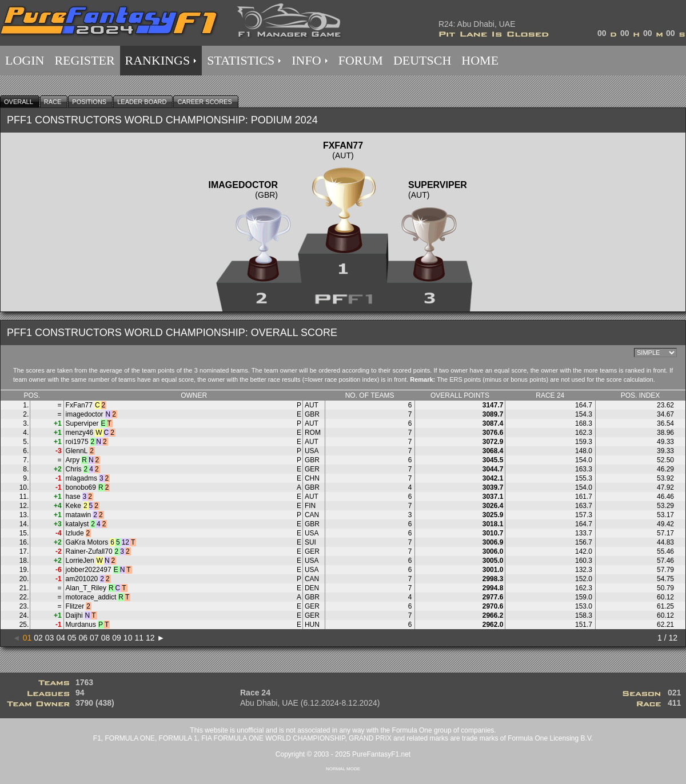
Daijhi (74, 615)
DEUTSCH (422, 60)
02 (38, 638)
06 (83, 638)
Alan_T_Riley (86, 588)
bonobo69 (81, 487)
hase (73, 497)
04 (61, 638)
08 (106, 638)
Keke (73, 506)
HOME (480, 60)
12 (150, 638)
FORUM (361, 60)
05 (72, 638)
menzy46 (80, 433)
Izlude (75, 533)
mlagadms (81, 478)
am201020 (82, 579)
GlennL (77, 451)
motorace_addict (91, 597)
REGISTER (84, 60)
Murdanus (81, 625)
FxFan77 (79, 405)
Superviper (82, 423)
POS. (32, 395)
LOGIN (25, 60)
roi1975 (77, 442)
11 (139, 638)
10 (128, 638)
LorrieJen (80, 561)
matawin (79, 515)
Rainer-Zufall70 (89, 551)
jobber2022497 (89, 570)
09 (117, 638)
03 (50, 638)
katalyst (77, 524)
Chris (74, 469)
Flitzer (75, 606)
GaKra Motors (87, 542)
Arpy (73, 460)
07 (94, 638)
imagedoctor (85, 414)
